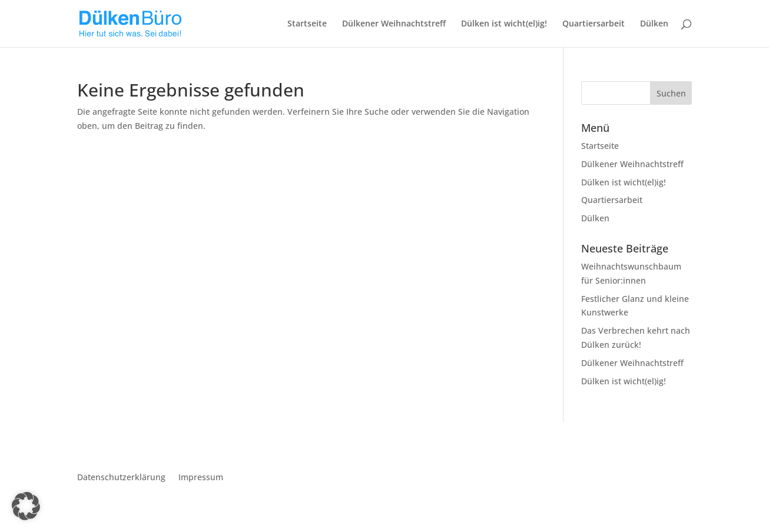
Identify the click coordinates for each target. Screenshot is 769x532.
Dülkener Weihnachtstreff (394, 24)
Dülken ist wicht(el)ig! (504, 24)
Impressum (201, 478)
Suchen (671, 93)
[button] (26, 506)
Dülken (654, 24)
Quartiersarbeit (594, 24)
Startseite (307, 24)
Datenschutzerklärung (121, 478)
